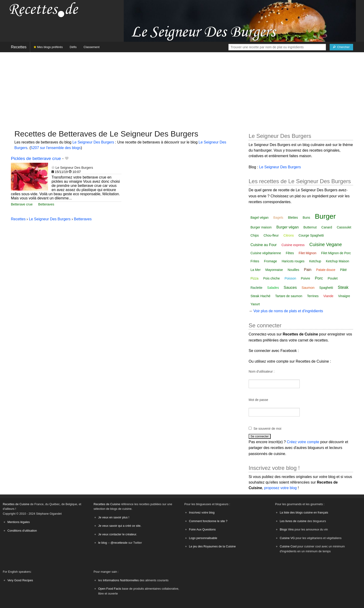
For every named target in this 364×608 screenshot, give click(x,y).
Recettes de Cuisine (16, 504)
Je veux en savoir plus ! (114, 517)
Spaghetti (326, 288)
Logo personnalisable (203, 538)
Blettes (293, 218)
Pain (308, 270)
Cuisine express (293, 245)
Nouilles (293, 270)
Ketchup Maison (338, 261)
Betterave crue (22, 204)
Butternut (310, 227)
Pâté (343, 270)
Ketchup (315, 261)
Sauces (290, 288)
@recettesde (119, 543)
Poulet (333, 278)
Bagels (278, 218)
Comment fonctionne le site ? (208, 521)
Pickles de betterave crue (36, 158)
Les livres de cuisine (293, 521)
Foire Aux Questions (202, 529)
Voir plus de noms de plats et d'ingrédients (288, 311)
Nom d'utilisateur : (262, 371)
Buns (306, 218)
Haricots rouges (293, 261)
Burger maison (261, 227)
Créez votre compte (303, 442)
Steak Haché (260, 296)
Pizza (254, 278)
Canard (327, 227)
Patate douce (326, 270)
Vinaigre (344, 296)
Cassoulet (344, 227)
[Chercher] (341, 47)
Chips (255, 235)
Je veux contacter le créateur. (118, 534)
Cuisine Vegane (325, 244)
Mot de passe (258, 400)
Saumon (308, 288)
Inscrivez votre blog (202, 512)
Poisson (290, 278)
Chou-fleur (271, 235)
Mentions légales (19, 522)
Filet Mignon (307, 253)
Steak (343, 287)
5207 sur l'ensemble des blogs (56, 148)
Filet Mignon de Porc (336, 253)
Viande (328, 296)
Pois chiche (272, 278)
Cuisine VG (287, 538)
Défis (73, 47)
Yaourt (255, 304)
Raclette (256, 288)
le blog (103, 543)
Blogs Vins (287, 529)
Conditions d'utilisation (22, 531)
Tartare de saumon (289, 296)
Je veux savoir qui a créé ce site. (120, 526)
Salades (273, 288)
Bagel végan (260, 218)
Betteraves (46, 204)
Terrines (313, 296)
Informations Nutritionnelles (121, 580)
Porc (319, 278)
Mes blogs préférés (48, 47)
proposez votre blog (281, 488)
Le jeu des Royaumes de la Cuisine (212, 546)
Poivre (305, 278)
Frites (255, 261)
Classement (92, 47)
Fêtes (290, 253)
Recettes (19, 47)
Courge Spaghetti (311, 235)
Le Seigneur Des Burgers (93, 142)
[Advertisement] (182, 88)
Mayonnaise (274, 270)
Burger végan (288, 227)
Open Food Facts (110, 589)
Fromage (270, 261)
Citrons (289, 235)
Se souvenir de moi (267, 429)
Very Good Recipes (20, 580)
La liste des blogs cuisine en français (304, 512)
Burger (325, 216)
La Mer (256, 270)
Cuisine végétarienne (266, 253)
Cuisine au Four (264, 245)
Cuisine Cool (288, 546)
